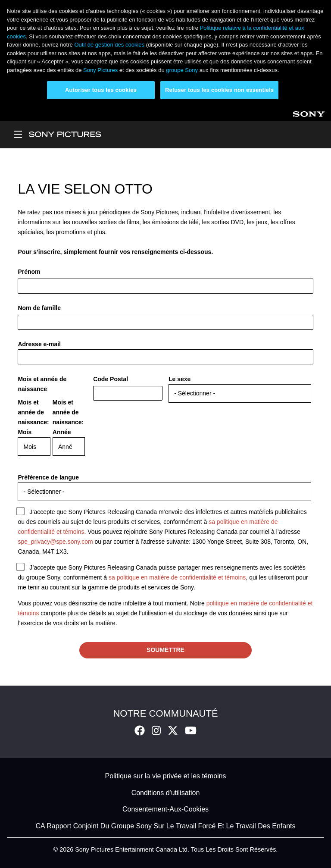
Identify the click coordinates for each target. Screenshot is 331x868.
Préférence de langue (48, 477)
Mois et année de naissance (42, 384)
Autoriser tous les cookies (101, 90)
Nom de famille (39, 308)
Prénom (29, 272)
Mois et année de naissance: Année (68, 417)
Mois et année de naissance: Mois (33, 417)
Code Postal (111, 379)
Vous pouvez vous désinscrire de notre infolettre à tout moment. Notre (112, 603)
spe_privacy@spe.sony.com (55, 542)
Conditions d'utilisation (166, 793)
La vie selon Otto (85, 189)
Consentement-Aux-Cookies (165, 810)
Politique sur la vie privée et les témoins (165, 776)
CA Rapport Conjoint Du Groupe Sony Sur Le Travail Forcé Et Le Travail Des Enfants (166, 826)
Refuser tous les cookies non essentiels (219, 90)
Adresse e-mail (39, 344)
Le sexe (180, 379)
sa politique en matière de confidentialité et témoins (177, 577)
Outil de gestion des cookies (109, 45)
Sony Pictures (100, 70)
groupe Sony (182, 70)
